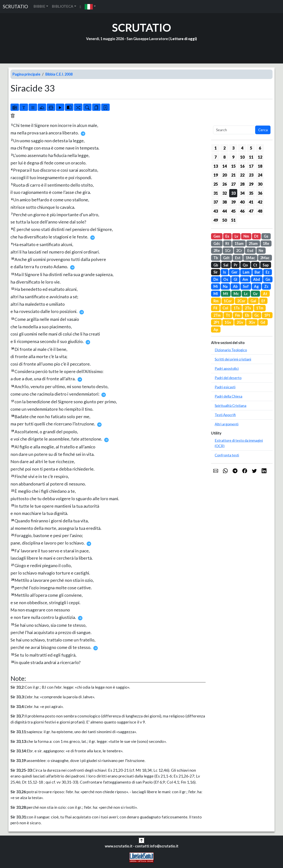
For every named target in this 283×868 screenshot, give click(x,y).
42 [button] (260, 202)
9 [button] (233, 157)
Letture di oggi (183, 39)
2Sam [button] (253, 243)
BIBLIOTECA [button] (62, 6)
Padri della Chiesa (228, 396)
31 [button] (216, 193)
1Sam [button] (239, 243)
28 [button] (242, 184)
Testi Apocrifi (225, 415)
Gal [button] (253, 301)
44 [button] (225, 211)
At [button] (265, 294)
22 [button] (242, 175)
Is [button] (224, 272)
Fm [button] (238, 315)
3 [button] (233, 148)
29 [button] (251, 184)
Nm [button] (246, 236)
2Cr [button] (239, 251)
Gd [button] (263, 322)
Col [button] (225, 308)
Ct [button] (255, 265)
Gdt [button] (226, 258)
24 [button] (260, 175)
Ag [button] (256, 286)
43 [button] (216, 211)
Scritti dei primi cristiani (233, 359)
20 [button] (225, 175)
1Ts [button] (237, 308)
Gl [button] (235, 279)
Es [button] (227, 236)
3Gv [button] (252, 322)
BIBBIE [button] (39, 6)
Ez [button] (268, 272)
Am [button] (245, 279)
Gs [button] (266, 236)
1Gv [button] (228, 322)
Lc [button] (246, 294)
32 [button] (225, 193)
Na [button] (225, 286)
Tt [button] (228, 315)
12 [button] (260, 157)
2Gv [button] (240, 322)
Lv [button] (236, 236)
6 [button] (260, 148)
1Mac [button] (250, 258)
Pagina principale (26, 74)
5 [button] (251, 148)
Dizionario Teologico (231, 350)
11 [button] (251, 157)
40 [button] (242, 202)
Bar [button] (257, 272)
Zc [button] (266, 286)
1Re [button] (266, 243)
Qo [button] (245, 265)
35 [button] (251, 193)
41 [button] (251, 202)
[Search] (234, 130)
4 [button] (242, 148)
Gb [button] (216, 265)
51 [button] (233, 220)
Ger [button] (234, 272)
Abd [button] (257, 279)
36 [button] (260, 193)
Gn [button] (268, 279)
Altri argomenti (227, 424)
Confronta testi (227, 455)
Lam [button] (246, 272)
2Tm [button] (217, 315)
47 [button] (251, 211)
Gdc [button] (217, 243)
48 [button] (260, 211)
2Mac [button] (265, 258)
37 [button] (216, 202)
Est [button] (238, 258)
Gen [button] (217, 236)
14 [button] (225, 166)
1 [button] (216, 148)
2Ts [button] (248, 308)
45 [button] (233, 211)
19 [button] (216, 175)
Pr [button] (236, 265)
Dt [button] (256, 236)
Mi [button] (216, 286)
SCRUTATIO (15, 7)
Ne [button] (261, 251)
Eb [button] (247, 315)
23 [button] (251, 175)
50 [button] (225, 220)
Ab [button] (235, 286)
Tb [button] (216, 258)
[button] (90, 7)
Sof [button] (246, 286)
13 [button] (216, 166)
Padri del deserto (228, 378)
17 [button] (251, 166)
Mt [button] (226, 294)
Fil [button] (215, 308)
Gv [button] (255, 294)
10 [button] (242, 157)
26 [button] (225, 184)
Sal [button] (226, 265)
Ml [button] (216, 294)
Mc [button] (236, 294)
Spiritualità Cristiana (230, 405)
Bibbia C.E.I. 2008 (59, 74)
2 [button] (224, 148)
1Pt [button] (267, 315)
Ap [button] (216, 330)
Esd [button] (250, 251)
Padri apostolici (227, 368)
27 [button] (233, 184)
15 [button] (233, 166)
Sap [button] (266, 265)
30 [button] (260, 184)
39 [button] (233, 202)
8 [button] (224, 157)
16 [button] (242, 166)
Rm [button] (216, 301)
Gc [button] (257, 315)
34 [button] (242, 193)
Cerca (263, 130)
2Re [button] (217, 251)
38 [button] (225, 202)
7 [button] (216, 157)
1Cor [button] (228, 301)
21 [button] (233, 175)
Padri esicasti (225, 387)
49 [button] (216, 220)
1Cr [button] (228, 251)
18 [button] (260, 166)
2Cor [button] (241, 301)
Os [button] (226, 279)
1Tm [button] (260, 308)
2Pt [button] (216, 322)
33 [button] (233, 193)
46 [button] (242, 211)
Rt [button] (227, 243)
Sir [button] (216, 272)
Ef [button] (263, 301)
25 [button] (216, 184)
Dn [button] (216, 279)
